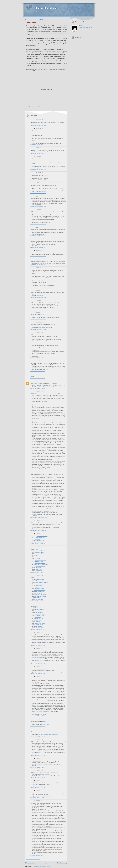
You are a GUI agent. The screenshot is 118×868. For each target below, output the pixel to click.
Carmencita (38, 239)
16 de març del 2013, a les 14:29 (37, 736)
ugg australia (38, 585)
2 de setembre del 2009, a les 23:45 (38, 193)
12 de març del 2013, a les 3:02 (37, 716)
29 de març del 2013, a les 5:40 (37, 798)
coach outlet (38, 617)
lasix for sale (40, 795)
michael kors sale (39, 581)
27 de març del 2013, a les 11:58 (37, 787)
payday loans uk (46, 724)
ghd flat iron (39, 578)
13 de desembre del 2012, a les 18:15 (39, 469)
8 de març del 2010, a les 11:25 (37, 358)
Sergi (37, 196)
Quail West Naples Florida (38, 387)
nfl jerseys (38, 558)
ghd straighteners (40, 592)
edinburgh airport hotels (50, 387)
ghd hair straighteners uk (42, 565)
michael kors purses (40, 590)
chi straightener (39, 612)
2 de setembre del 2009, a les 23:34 (38, 153)
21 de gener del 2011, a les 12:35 (38, 378)
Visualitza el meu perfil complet (85, 28)
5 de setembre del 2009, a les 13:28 (38, 256)
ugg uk (37, 611)
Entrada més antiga (62, 863)
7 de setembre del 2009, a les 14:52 (38, 265)
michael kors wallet (40, 566)
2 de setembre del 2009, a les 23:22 (38, 145)
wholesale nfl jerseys (41, 595)
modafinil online (37, 761)
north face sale (39, 562)
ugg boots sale (39, 599)
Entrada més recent (30, 863)
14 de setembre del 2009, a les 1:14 (38, 329)
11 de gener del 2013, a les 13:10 (38, 629)
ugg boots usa (38, 571)
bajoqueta (38, 250)
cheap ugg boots (39, 593)
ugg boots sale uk (40, 541)
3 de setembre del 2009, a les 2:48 (38, 206)
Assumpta (38, 128)
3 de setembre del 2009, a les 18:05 (38, 247)
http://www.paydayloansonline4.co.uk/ (49, 735)
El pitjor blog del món (46, 8)
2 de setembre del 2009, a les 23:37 (38, 170)
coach (37, 606)
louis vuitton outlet (39, 588)
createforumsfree (39, 381)
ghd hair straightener (42, 536)
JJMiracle (38, 120)
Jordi (37, 259)
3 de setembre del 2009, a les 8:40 (38, 236)
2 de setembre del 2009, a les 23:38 (38, 180)
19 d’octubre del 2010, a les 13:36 (38, 371)
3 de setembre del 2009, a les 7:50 (38, 224)
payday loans (42, 638)
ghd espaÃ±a (39, 626)
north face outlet (39, 619)
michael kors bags (41, 538)
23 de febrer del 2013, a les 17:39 (38, 674)
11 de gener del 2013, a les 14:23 (38, 646)
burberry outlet (39, 584)
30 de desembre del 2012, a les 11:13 (39, 530)
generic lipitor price (40, 669)
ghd (37, 549)
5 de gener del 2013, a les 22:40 (37, 544)
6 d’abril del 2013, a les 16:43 (37, 855)
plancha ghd (39, 569)
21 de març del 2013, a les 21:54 (37, 767)
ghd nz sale (37, 539)
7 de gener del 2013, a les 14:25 (37, 601)
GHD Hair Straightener (43, 582)
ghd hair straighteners (41, 542)
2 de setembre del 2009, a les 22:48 (38, 125)
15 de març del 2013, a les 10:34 (37, 726)
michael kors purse (39, 609)
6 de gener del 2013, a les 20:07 (37, 572)
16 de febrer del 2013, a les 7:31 (37, 663)
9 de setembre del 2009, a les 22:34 (38, 319)
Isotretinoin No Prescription (40, 773)
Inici (46, 863)
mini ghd (38, 622)
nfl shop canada (39, 625)
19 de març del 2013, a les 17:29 (37, 756)
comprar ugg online (40, 563)
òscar (37, 227)
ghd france (38, 598)
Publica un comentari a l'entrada (33, 859)
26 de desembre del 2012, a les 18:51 (39, 517)
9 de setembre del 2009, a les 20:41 (38, 287)
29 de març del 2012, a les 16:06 (37, 388)
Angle (37, 148)
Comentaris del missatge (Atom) (42, 866)
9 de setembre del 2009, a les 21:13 (38, 297)
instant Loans (43, 714)
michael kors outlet (39, 552)
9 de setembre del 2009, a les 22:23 (38, 309)
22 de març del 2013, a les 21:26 (37, 777)
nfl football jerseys (40, 615)
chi (36, 555)
